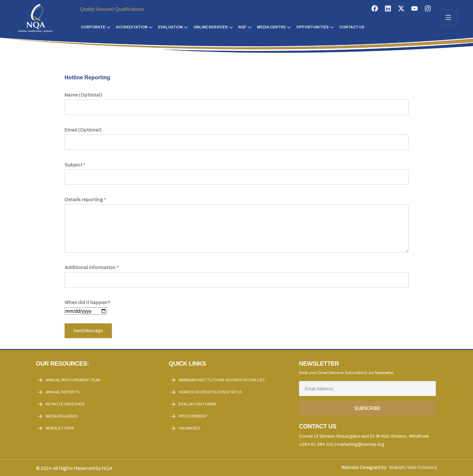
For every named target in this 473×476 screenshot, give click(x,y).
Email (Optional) (237, 136)
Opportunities (313, 27)
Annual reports (63, 392)
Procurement (193, 416)
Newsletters (60, 428)
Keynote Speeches (65, 404)
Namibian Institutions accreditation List (222, 380)
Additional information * (237, 274)
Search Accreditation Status (210, 392)
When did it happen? (87, 307)
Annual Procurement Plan (73, 380)
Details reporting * (237, 225)
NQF (242, 27)
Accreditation (132, 27)
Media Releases (62, 416)
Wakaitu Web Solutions (413, 467)
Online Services (211, 27)
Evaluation (170, 27)
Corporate (93, 27)
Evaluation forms (197, 404)
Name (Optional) (237, 101)
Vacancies (189, 428)
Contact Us (352, 27)
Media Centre (271, 27)
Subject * (237, 171)
